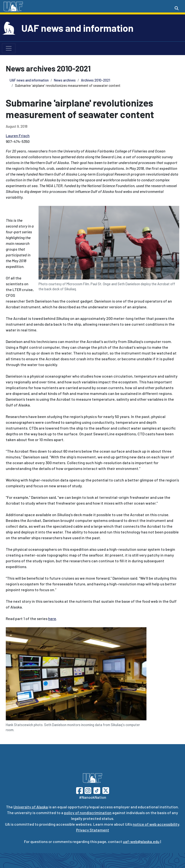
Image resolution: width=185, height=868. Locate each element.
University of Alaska (31, 807)
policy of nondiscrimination (88, 813)
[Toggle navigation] (9, 48)
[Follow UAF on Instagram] (87, 790)
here (52, 618)
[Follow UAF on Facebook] (79, 790)
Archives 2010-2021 (96, 80)
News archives (65, 80)
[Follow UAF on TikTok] (97, 790)
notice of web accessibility (156, 824)
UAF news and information (77, 28)
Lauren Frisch (18, 136)
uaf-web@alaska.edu (141, 841)
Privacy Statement (93, 830)
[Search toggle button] (177, 8)
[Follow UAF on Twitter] (106, 790)
